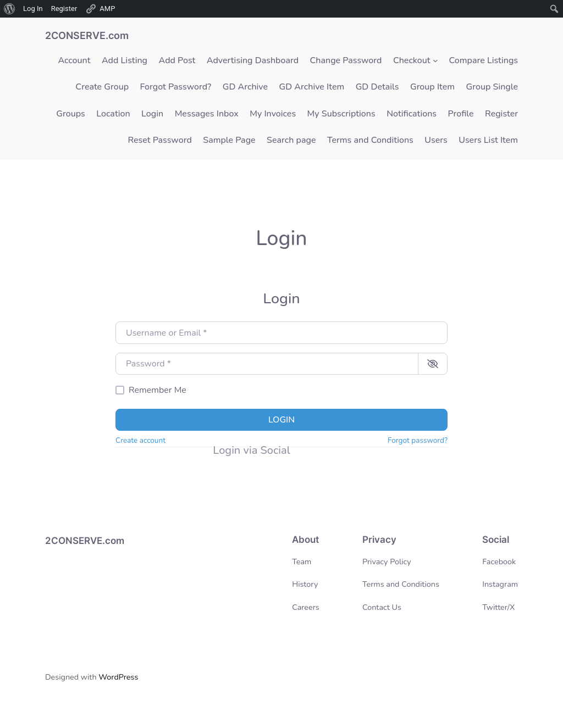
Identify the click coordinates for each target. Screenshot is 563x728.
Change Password (346, 60)
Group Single (492, 87)
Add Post (177, 60)
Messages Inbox (207, 114)
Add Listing (125, 60)
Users (436, 140)
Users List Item (488, 140)
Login (152, 114)
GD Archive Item (312, 87)
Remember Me (158, 390)
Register (501, 114)
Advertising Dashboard (253, 60)
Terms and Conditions (370, 140)
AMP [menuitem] (100, 9)
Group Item (432, 87)
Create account (140, 440)
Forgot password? (418, 440)
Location (113, 114)
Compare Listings (484, 60)
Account (74, 60)
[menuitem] (10, 9)
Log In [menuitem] (33, 9)
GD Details (377, 87)
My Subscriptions (341, 114)
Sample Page (229, 140)
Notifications (412, 114)
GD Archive (245, 87)
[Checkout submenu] (435, 60)
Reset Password (159, 140)
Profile (461, 114)
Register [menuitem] (64, 9)
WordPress (118, 677)
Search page (291, 140)
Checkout (412, 60)
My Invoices (273, 114)
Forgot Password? (176, 87)
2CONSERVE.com (87, 35)
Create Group (102, 87)
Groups (71, 114)
